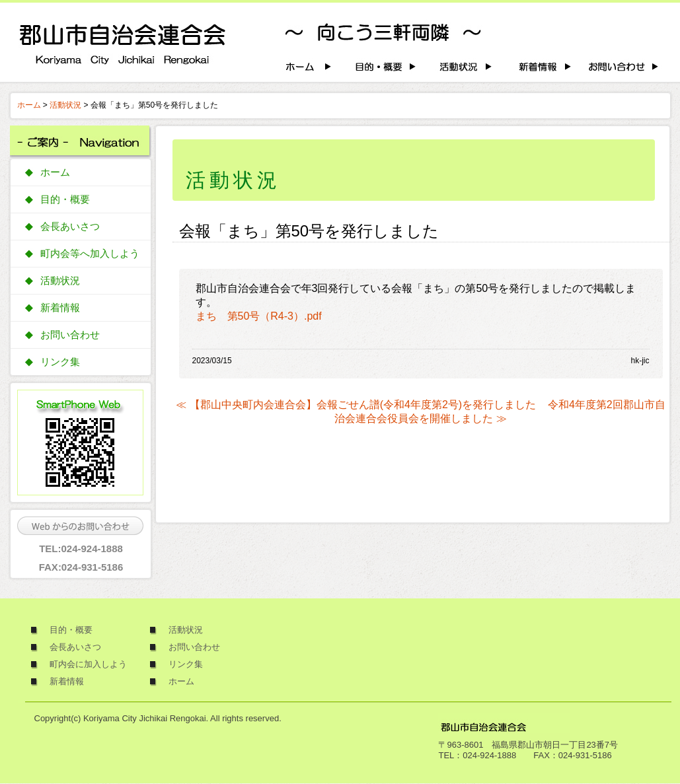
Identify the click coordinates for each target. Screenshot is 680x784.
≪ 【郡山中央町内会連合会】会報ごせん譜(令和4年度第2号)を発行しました (356, 405)
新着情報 (60, 308)
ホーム (29, 105)
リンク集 (60, 362)
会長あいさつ (70, 227)
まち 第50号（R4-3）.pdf (259, 316)
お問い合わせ (70, 335)
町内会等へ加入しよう (90, 254)
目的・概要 (65, 199)
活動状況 (65, 105)
